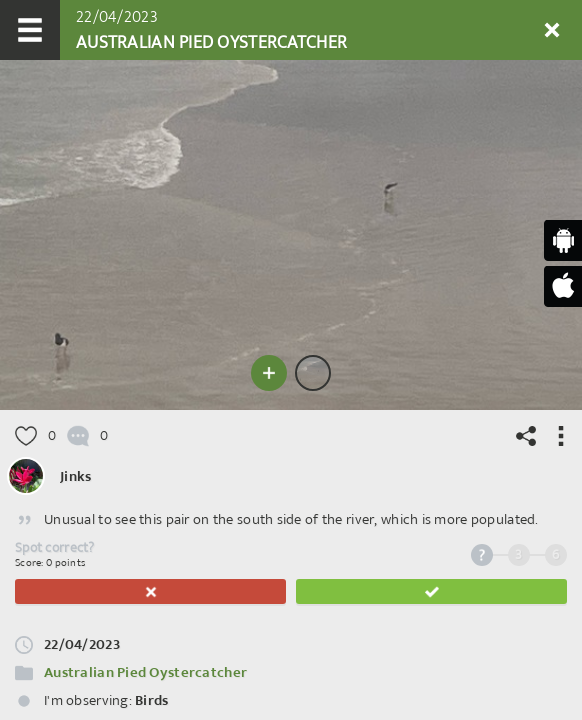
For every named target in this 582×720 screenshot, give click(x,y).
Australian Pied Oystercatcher (145, 672)
